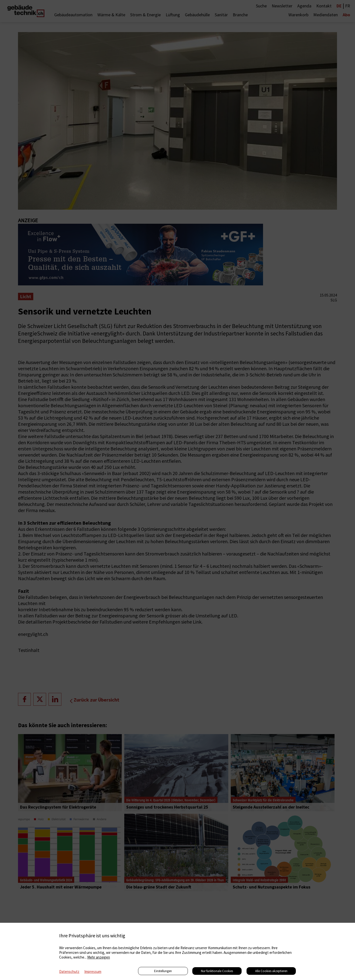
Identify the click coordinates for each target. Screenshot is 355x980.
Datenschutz (69, 971)
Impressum (93, 971)
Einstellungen (163, 971)
